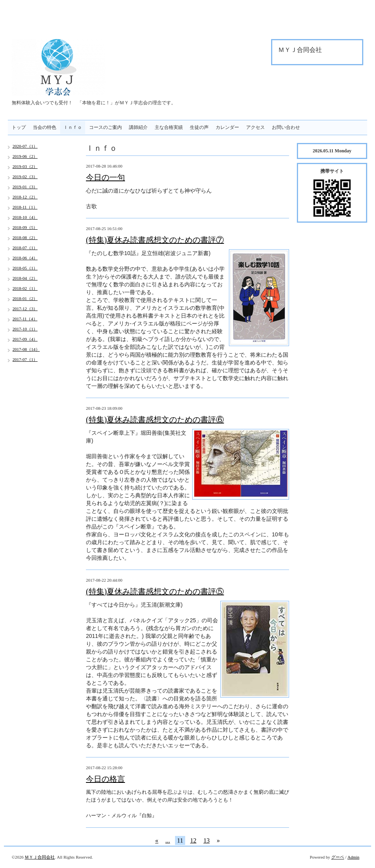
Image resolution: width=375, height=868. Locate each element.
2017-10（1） (25, 329)
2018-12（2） (25, 197)
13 (207, 840)
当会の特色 (45, 127)
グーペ (338, 857)
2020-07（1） (25, 146)
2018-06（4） (25, 258)
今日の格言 (105, 779)
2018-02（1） (25, 288)
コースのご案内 (105, 127)
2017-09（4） (25, 339)
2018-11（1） (25, 207)
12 (193, 840)
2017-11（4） (25, 319)
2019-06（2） (25, 156)
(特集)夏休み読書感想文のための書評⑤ (155, 591)
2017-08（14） (26, 349)
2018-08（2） (25, 238)
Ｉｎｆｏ (73, 127)
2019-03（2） (25, 166)
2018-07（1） (25, 248)
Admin (353, 857)
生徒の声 (199, 127)
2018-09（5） (25, 227)
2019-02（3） (25, 177)
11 (180, 840)
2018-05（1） (25, 268)
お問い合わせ (286, 127)
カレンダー (227, 127)
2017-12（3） (25, 309)
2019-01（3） (25, 187)
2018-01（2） (25, 298)
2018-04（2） (25, 278)
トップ (19, 127)
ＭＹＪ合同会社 (40, 857)
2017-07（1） (25, 359)
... (168, 840)
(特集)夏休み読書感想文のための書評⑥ (155, 420)
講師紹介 (138, 127)
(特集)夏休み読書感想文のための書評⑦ (155, 240)
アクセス (255, 127)
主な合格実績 (169, 127)
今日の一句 (105, 177)
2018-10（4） (25, 217)
